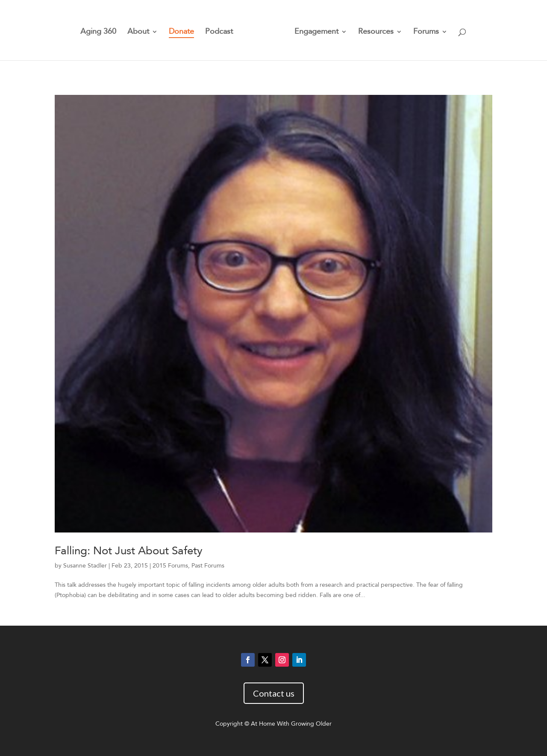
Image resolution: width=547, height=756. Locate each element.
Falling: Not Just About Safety (129, 551)
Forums (426, 33)
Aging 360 (98, 33)
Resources (376, 33)
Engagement (316, 33)
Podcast (219, 33)
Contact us (274, 693)
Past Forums (208, 566)
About (138, 33)
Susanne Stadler (85, 566)
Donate (181, 33)
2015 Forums (170, 566)
